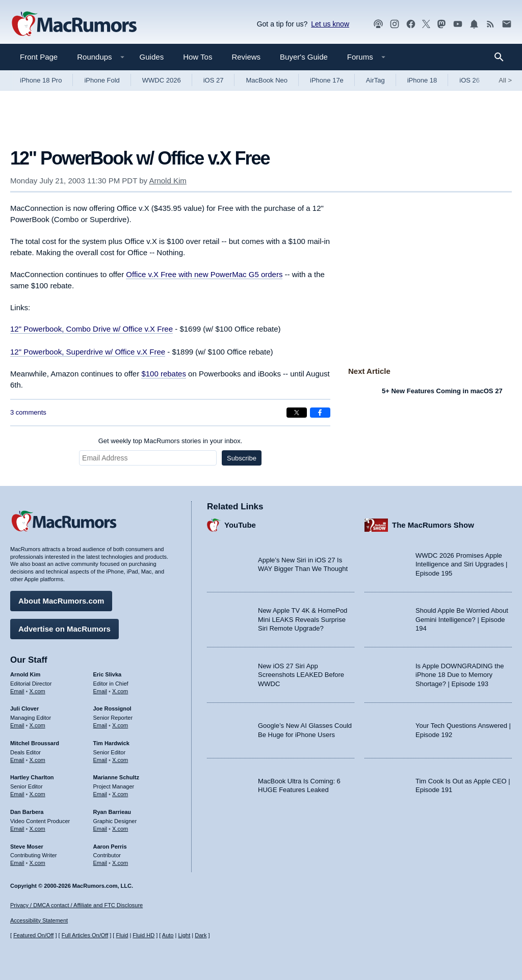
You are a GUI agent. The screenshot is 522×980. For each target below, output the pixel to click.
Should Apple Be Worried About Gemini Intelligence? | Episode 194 (462, 619)
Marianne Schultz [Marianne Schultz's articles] (116, 777)
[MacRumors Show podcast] (378, 24)
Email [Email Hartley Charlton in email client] (17, 794)
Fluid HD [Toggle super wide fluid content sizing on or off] (143, 935)
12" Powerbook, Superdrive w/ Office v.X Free (88, 352)
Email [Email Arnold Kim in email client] (17, 691)
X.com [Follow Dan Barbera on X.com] (37, 829)
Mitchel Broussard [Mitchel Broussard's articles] (35, 743)
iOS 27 (214, 80)
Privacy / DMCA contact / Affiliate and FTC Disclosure (76, 905)
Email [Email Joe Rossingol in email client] (100, 725)
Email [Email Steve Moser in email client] (17, 863)
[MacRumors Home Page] (74, 24)
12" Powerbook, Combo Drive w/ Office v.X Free (92, 329)
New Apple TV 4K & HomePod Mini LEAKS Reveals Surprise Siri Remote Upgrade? (303, 619)
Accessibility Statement (39, 920)
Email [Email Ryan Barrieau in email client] (100, 829)
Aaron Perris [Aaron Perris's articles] (110, 847)
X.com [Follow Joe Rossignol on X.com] (120, 725)
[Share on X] (297, 413)
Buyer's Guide (304, 57)
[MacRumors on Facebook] (411, 24)
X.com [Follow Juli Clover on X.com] (37, 725)
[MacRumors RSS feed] (490, 24)
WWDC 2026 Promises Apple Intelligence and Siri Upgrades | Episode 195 (461, 564)
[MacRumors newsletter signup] (507, 24)
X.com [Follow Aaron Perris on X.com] (120, 863)
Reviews (246, 57)
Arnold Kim (167, 181)
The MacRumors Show (433, 525)
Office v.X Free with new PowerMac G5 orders (204, 274)
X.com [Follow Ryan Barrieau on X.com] (120, 829)
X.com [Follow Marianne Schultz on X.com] (120, 794)
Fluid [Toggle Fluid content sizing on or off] (122, 935)
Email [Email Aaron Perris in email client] (100, 863)
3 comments (28, 412)
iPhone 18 (422, 80)
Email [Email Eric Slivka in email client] (100, 691)
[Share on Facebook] (320, 413)
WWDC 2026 (162, 80)
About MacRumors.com (61, 601)
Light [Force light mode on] (184, 935)
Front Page (39, 57)
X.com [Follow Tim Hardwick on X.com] (120, 760)
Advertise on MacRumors (64, 629)
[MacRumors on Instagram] (395, 24)
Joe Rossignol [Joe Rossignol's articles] (112, 709)
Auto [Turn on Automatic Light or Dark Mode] (168, 935)
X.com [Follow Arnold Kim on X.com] (37, 691)
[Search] (502, 57)
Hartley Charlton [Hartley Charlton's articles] (32, 777)
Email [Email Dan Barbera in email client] (17, 829)
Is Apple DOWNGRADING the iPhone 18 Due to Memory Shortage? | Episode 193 (460, 675)
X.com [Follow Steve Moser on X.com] (37, 863)
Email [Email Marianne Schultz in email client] (100, 794)
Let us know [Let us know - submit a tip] (330, 24)
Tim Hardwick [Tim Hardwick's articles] (111, 743)
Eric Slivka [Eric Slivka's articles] (108, 674)
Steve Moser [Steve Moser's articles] (27, 847)
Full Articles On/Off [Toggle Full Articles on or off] (85, 935)
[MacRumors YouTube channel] (458, 24)
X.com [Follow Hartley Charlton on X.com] (37, 794)
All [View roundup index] (505, 80)
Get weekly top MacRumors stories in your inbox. (171, 441)
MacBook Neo (267, 80)
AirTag (375, 80)
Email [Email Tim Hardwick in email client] (100, 760)
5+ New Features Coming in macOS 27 (442, 391)
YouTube (240, 525)
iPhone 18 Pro (41, 80)
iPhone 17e (327, 80)
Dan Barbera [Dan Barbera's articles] (27, 812)
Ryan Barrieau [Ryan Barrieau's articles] (112, 812)
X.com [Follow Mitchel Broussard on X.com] (37, 760)
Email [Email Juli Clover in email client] (17, 725)
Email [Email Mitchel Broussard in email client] (17, 760)
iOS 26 (469, 80)
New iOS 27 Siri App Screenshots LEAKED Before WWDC (301, 675)
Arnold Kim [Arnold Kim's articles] (25, 674)
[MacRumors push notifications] (474, 24)
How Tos (198, 57)
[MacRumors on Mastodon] (441, 24)
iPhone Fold (102, 80)
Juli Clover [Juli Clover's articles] (24, 709)
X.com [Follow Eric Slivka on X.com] (120, 691)
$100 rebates (164, 374)
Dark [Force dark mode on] (201, 935)
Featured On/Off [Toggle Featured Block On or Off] (33, 935)
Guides (152, 57)
